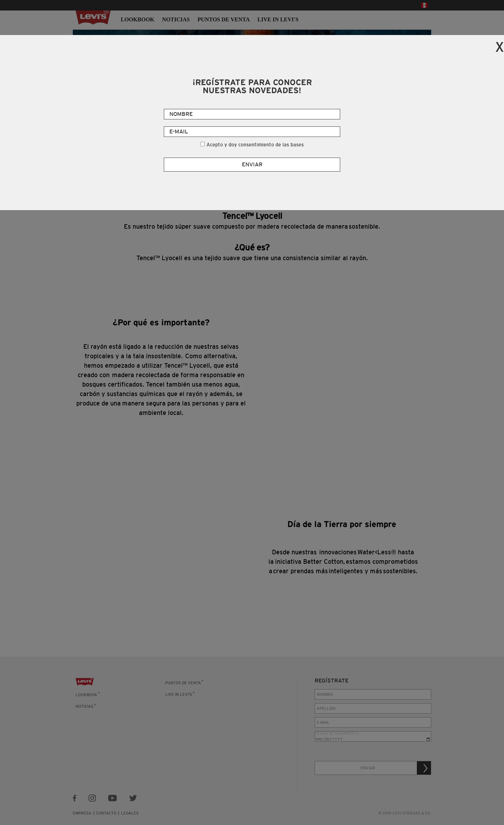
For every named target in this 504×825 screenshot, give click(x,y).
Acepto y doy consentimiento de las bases (255, 145)
